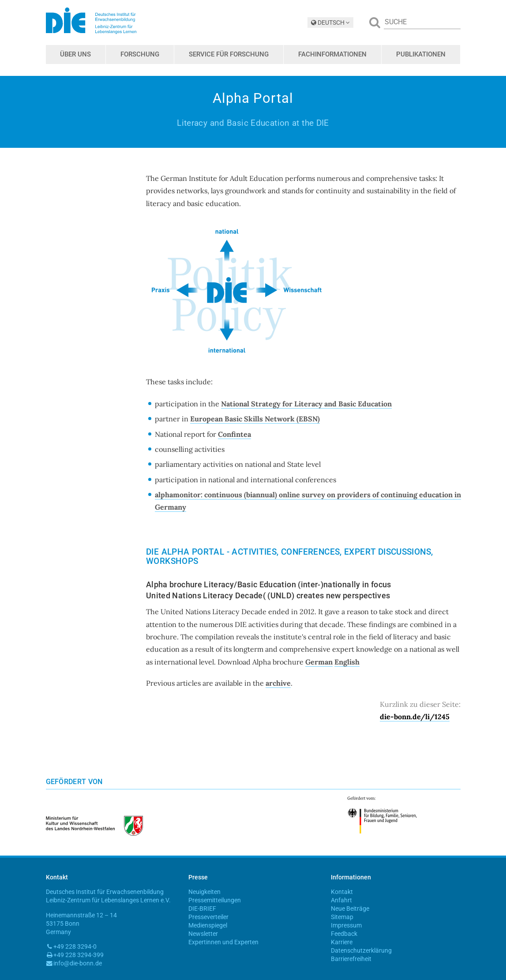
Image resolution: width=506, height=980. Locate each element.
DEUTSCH (330, 23)
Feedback (344, 934)
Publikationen (421, 54)
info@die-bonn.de (78, 963)
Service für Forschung (229, 54)
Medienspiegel (208, 925)
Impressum (346, 925)
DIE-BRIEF (202, 909)
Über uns (75, 54)
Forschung (140, 54)
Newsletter (203, 934)
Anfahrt (341, 900)
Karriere (342, 942)
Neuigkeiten (204, 892)
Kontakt (342, 892)
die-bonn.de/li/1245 (415, 717)
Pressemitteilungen (215, 900)
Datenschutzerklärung (361, 950)
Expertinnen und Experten (223, 942)
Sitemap (342, 917)
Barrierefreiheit (351, 959)
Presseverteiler (208, 917)
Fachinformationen (332, 54)
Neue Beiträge (350, 909)
